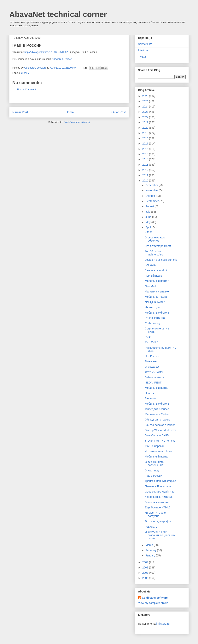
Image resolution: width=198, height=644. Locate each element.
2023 (146, 112)
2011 (146, 175)
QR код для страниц (157, 420)
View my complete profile (153, 603)
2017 (146, 144)
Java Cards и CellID (157, 435)
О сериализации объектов (155, 239)
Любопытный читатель (159, 497)
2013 (146, 165)
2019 (146, 133)
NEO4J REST (153, 383)
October (151, 196)
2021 (146, 122)
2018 (146, 138)
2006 (146, 578)
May (148, 222)
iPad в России (153, 476)
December (152, 185)
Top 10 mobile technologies (154, 253)
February (151, 550)
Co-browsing (152, 323)
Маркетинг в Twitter (157, 414)
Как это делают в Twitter (160, 425)
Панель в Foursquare (158, 486)
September (152, 201)
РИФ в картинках (155, 318)
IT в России (152, 356)
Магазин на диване (157, 291)
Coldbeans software (155, 598)
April (148, 227)
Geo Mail (150, 286)
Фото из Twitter (154, 372)
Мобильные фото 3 (157, 313)
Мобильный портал (157, 281)
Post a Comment (27, 89)
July (148, 212)
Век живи (151, 398)
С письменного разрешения (154, 464)
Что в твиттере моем (158, 246)
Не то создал (153, 307)
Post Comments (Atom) (77, 122)
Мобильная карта (156, 297)
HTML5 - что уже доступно (155, 514)
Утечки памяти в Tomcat (160, 441)
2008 (146, 567)
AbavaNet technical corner (58, 14)
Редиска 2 (151, 527)
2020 (146, 128)
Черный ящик (153, 276)
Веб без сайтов (154, 377)
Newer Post (20, 112)
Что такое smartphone (158, 451)
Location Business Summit (161, 260)
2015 (146, 154)
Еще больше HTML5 (158, 507)
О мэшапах (152, 367)
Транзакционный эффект (161, 481)
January (151, 555)
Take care (151, 361)
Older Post (119, 112)
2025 (146, 101)
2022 (146, 117)
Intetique (143, 50)
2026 (146, 96)
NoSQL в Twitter (155, 302)
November (152, 190)
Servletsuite (145, 44)
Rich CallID (152, 342)
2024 (146, 107)
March (150, 545)
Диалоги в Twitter (62, 59)
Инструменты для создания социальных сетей (160, 535)
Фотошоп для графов (158, 521)
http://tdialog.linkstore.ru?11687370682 (46, 52)
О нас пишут (153, 470)
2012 (146, 170)
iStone (149, 232)
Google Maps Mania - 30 (160, 492)
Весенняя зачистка (157, 502)
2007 (146, 573)
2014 (146, 159)
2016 (146, 149)
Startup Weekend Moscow (161, 430)
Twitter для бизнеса (157, 409)
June (149, 217)
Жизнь (25, 73)
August (150, 206)
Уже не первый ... (156, 446)
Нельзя (149, 393)
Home (70, 112)
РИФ (148, 337)
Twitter (142, 57)
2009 (146, 562)
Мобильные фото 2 (157, 404)
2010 (146, 181)
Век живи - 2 (153, 265)
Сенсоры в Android (157, 270)
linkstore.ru (163, 624)
